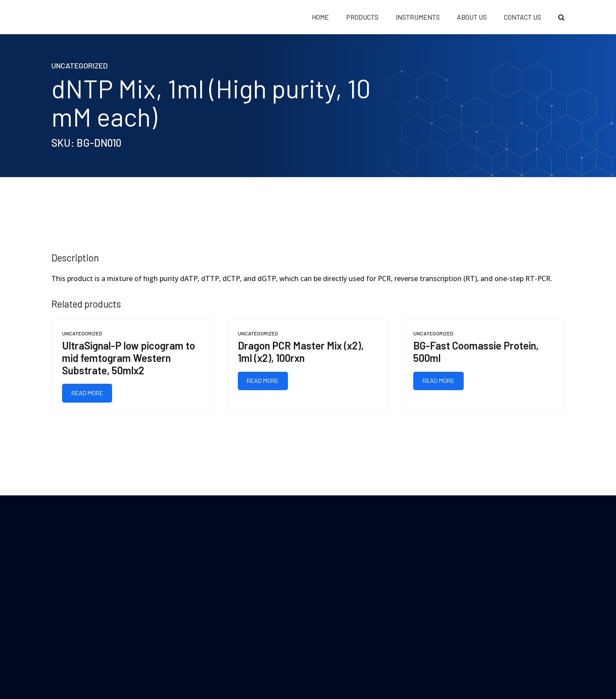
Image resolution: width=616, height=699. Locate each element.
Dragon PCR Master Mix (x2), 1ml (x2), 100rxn (301, 352)
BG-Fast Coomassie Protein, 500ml (476, 352)
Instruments (418, 17)
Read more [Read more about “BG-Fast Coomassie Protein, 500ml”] (438, 381)
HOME (320, 17)
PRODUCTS (362, 17)
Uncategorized (80, 65)
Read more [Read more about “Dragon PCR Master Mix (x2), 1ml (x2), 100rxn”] (263, 381)
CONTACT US (523, 17)
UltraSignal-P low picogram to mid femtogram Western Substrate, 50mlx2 (129, 358)
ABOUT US (472, 17)
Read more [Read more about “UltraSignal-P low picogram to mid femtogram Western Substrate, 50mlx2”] (87, 393)
